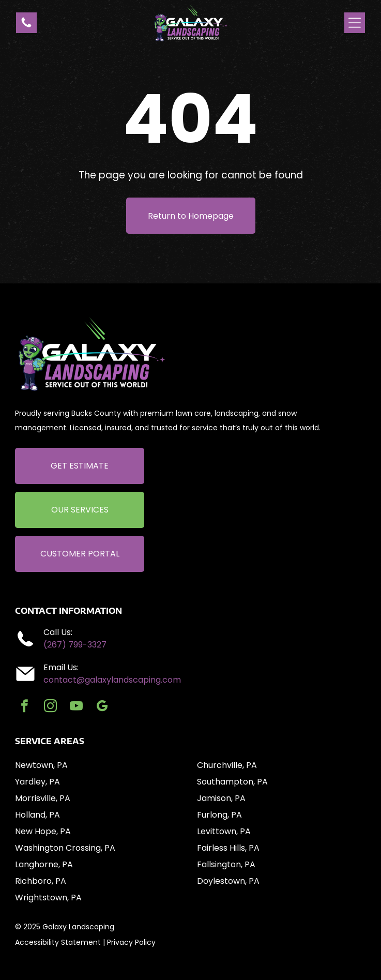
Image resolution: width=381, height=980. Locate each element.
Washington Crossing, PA (65, 848)
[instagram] (50, 707)
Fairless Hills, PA (228, 848)
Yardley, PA (37, 782)
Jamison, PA (221, 798)
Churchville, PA (227, 765)
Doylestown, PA (228, 881)
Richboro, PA (41, 881)
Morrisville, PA (43, 798)
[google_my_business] (102, 707)
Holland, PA (37, 815)
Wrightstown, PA (48, 898)
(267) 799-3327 (75, 645)
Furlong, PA (219, 815)
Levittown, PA (224, 831)
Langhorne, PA (44, 864)
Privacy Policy (131, 942)
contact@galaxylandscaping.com (112, 680)
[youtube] (76, 707)
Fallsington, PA (226, 864)
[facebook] (25, 707)
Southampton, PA (232, 782)
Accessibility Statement (58, 942)
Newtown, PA (41, 765)
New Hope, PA (43, 831)
